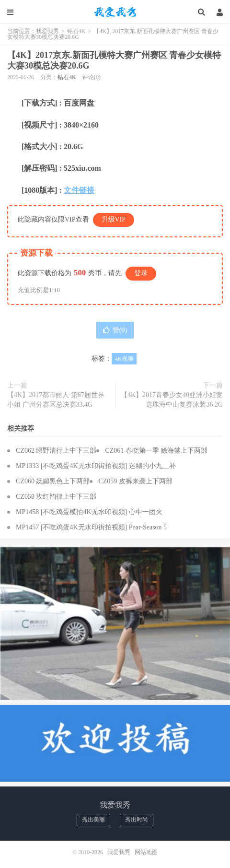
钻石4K (76, 31)
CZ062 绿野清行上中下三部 (56, 451)
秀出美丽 (93, 820)
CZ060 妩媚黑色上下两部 (53, 481)
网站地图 (146, 852)
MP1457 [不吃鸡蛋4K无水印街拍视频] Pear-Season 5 (91, 527)
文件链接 (79, 190)
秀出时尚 (137, 820)
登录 (141, 273)
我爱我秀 (115, 12)
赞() (115, 330)
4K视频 (124, 359)
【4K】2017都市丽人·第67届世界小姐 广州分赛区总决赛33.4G (56, 400)
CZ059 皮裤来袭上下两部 (135, 481)
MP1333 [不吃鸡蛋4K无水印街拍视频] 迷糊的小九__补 (96, 466)
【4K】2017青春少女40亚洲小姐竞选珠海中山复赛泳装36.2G (172, 400)
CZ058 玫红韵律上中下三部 (56, 497)
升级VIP (114, 219)
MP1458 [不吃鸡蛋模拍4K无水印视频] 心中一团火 (89, 512)
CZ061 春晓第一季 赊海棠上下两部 (156, 451)
